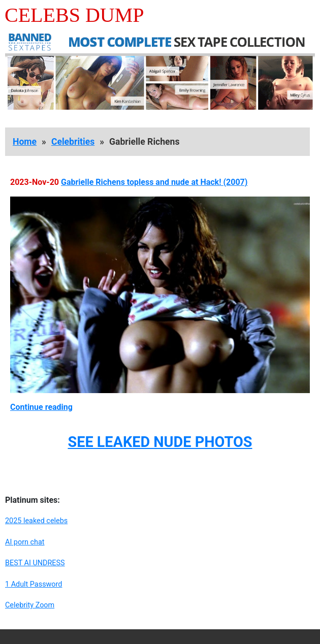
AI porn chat (25, 542)
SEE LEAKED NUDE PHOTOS (160, 442)
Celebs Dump (74, 15)
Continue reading (41, 407)
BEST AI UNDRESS (35, 563)
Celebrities (73, 142)
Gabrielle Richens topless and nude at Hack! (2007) (154, 182)
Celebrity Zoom (30, 605)
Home (25, 142)
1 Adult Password (34, 584)
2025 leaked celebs (36, 521)
